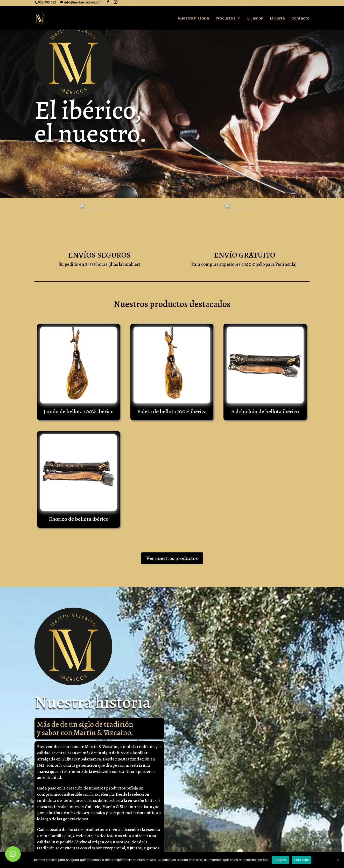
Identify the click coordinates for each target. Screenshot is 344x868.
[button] (13, 854)
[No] (338, 860)
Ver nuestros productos (172, 558)
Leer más (301, 860)
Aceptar (280, 860)
